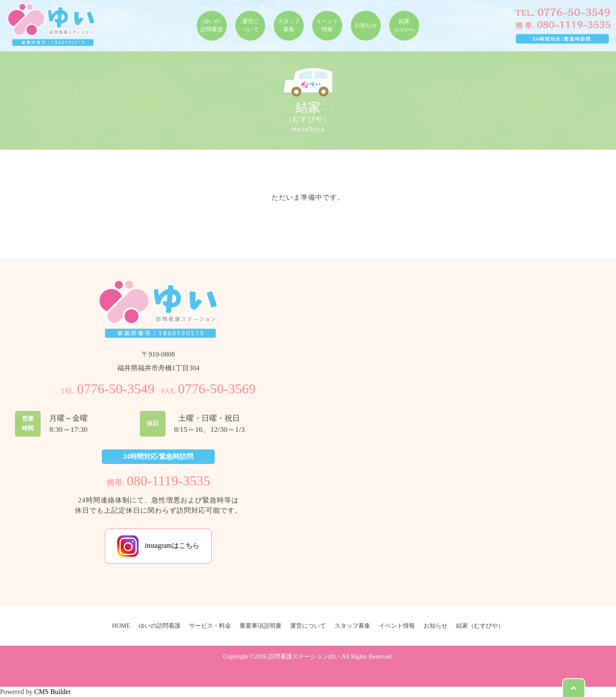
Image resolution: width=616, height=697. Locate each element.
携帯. (158, 483)
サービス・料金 (210, 626)
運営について (308, 626)
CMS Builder (53, 692)
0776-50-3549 (116, 389)
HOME (121, 626)
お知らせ (435, 626)
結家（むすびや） (480, 626)
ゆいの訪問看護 (160, 626)
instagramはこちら (158, 546)
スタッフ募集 (352, 626)
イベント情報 (397, 626)
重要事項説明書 (261, 626)
